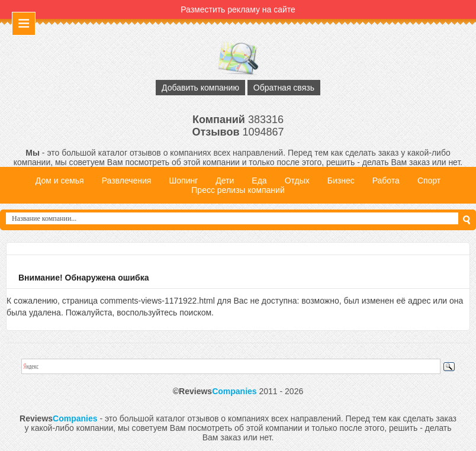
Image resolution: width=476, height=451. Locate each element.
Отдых (297, 181)
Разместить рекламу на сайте (238, 9)
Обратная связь (284, 88)
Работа (386, 181)
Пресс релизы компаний (238, 190)
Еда (259, 181)
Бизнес (341, 181)
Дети (225, 181)
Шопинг (183, 181)
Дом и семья (60, 181)
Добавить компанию (200, 88)
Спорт (429, 181)
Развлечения (127, 181)
